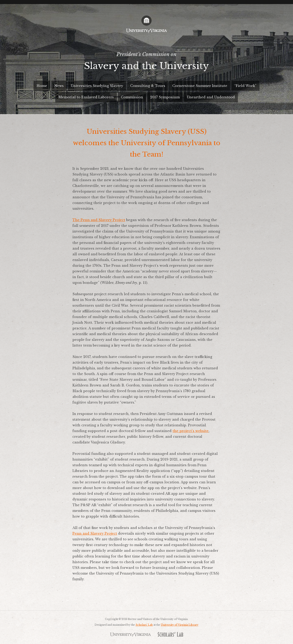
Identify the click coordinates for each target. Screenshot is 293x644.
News (59, 86)
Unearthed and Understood (211, 97)
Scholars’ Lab (144, 625)
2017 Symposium (165, 97)
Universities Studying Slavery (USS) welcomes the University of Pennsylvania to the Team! (147, 143)
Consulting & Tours (148, 86)
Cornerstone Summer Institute (200, 86)
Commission (132, 97)
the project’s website (191, 431)
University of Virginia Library (180, 625)
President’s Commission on (146, 63)
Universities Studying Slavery (97, 86)
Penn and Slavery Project (95, 533)
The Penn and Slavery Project (99, 220)
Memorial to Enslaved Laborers (86, 97)
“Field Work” (245, 86)
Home (42, 86)
